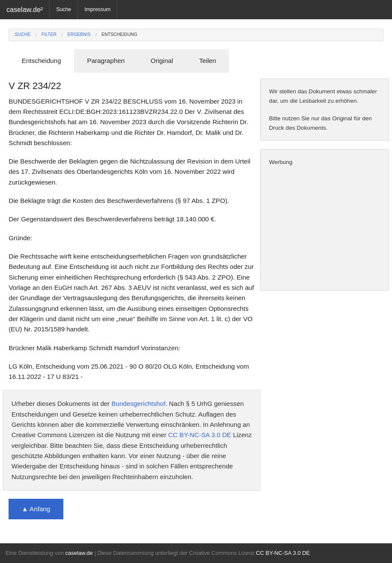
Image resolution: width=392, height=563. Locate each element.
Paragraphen (106, 61)
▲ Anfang (36, 509)
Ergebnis (79, 34)
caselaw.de (79, 553)
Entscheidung (119, 34)
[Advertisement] (325, 229)
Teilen (208, 61)
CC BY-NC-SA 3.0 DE (200, 435)
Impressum (97, 9)
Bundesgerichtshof (139, 404)
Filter (49, 34)
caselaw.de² (25, 9)
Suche (64, 9)
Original (162, 61)
